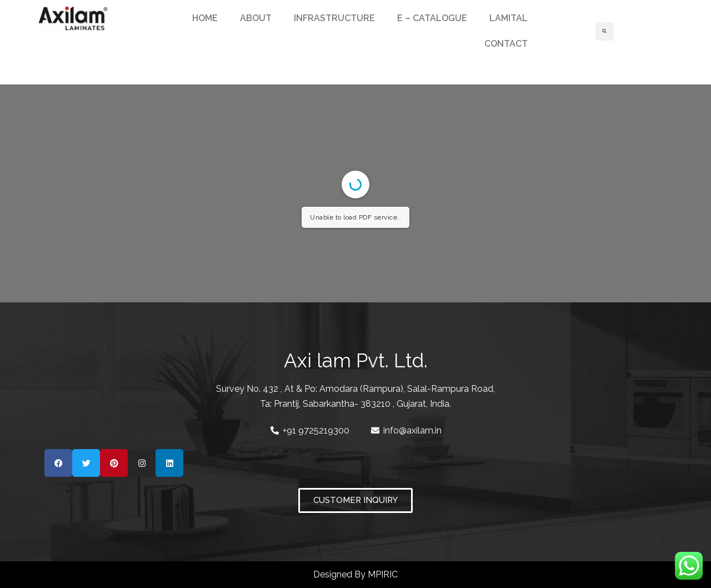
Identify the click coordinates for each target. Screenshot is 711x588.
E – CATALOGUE (432, 18)
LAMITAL (509, 18)
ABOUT (256, 18)
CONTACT (506, 44)
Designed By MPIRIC (355, 574)
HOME (205, 18)
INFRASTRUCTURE (334, 18)
